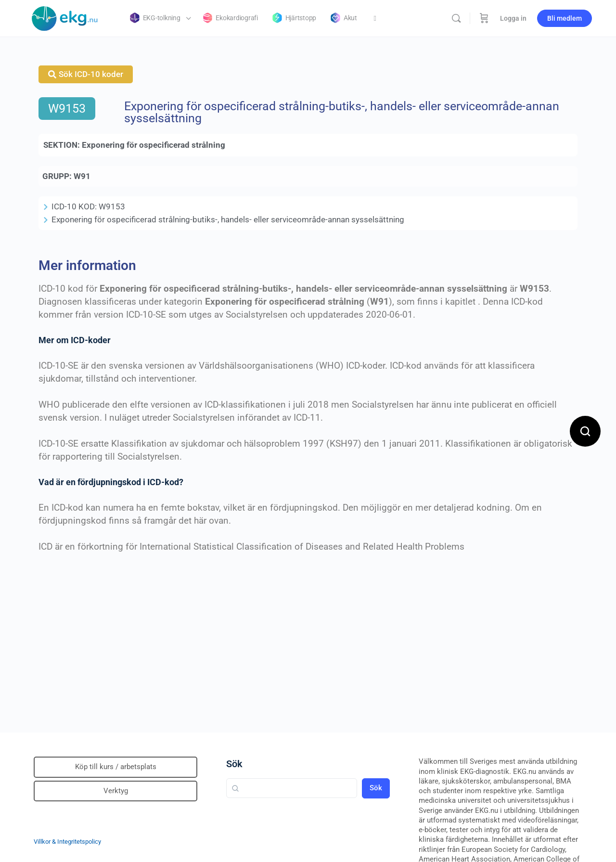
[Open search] (585, 431)
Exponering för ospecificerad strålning (154, 145)
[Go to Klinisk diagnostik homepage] (65, 17)
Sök (234, 764)
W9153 (67, 109)
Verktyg (116, 791)
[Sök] (456, 18)
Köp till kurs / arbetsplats (116, 767)
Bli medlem (565, 18)
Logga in (513, 18)
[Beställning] (484, 18)
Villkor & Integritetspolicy (67, 842)
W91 (82, 176)
